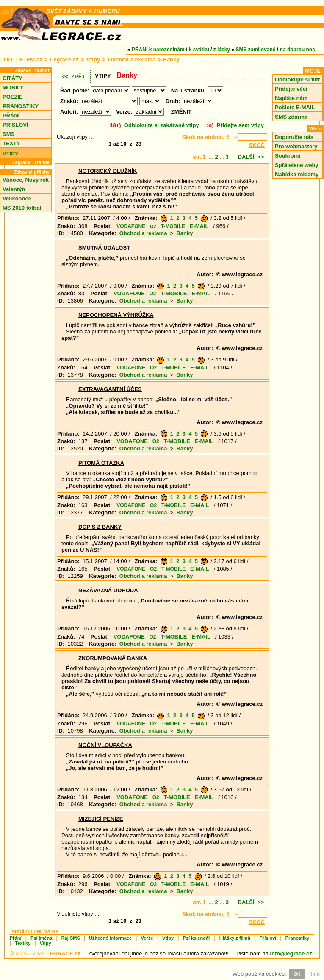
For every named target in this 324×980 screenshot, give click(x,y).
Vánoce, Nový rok (26, 180)
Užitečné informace (110, 938)
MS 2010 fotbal (22, 208)
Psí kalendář (197, 938)
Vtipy (93, 60)
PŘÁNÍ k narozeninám (158, 50)
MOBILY (13, 87)
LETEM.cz (29, 60)
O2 (153, 226)
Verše (147, 938)
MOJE (313, 71)
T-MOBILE (173, 226)
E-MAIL (199, 226)
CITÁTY (12, 78)
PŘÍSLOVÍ (15, 125)
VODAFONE (131, 226)
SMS (8, 134)
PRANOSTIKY (21, 106)
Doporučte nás (294, 137)
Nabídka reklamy (297, 174)
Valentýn (14, 189)
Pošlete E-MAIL (295, 107)
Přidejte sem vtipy (240, 125)
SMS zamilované (256, 50)
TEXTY (11, 143)
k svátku (199, 50)
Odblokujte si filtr (298, 79)
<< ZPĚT (74, 76)
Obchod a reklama (132, 60)
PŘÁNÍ (11, 115)
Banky (184, 233)
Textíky (23, 943)
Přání (16, 938)
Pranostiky (297, 938)
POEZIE (13, 97)
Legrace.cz (64, 60)
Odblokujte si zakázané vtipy (162, 125)
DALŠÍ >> (251, 157)
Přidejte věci (291, 89)
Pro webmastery (296, 146)
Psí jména (41, 938)
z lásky (222, 50)
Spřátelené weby (297, 165)
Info (315, 974)
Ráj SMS (71, 938)
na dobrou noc (298, 50)
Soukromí (288, 156)
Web (315, 129)
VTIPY (11, 154)
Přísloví (268, 938)
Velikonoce (17, 198)
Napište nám (291, 98)
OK (297, 974)
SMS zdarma (291, 117)
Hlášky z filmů (235, 938)
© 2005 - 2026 (45, 954)
